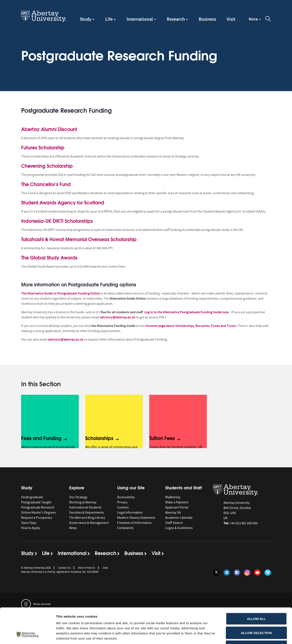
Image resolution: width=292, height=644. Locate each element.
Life (109, 19)
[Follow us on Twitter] (216, 573)
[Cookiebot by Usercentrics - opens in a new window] (28, 636)
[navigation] (255, 21)
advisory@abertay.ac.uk (118, 317)
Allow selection (256, 602)
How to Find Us (86, 568)
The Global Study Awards (49, 257)
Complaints (125, 528)
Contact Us (64, 568)
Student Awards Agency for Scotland (63, 202)
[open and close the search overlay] (268, 19)
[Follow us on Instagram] (247, 573)
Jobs (105, 568)
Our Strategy (78, 497)
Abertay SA (173, 513)
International (140, 19)
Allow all (256, 588)
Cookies (123, 507)
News (73, 528)
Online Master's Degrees (39, 513)
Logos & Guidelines (179, 528)
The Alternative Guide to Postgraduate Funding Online (61, 293)
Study (86, 19)
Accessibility (126, 497)
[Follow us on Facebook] (237, 573)
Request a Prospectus (37, 518)
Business (207, 19)
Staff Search (174, 523)
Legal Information (130, 513)
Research (176, 19)
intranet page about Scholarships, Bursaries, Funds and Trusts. (191, 326)
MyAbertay (173, 497)
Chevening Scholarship (47, 166)
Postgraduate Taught (36, 502)
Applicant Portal (177, 507)
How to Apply (31, 528)
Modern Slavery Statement (136, 518)
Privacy (122, 502)
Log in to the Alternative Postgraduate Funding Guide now (186, 312)
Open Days (29, 523)
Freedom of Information (134, 523)
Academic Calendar (179, 518)
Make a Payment (177, 502)
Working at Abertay (83, 502)
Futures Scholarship (43, 147)
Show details (224, 636)
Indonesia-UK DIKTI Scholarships (57, 221)
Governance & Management (89, 523)
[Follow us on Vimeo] (268, 573)
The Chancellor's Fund (46, 184)
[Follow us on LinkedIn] (227, 573)
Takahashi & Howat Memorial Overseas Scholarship (79, 239)
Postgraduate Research (38, 507)
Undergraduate (32, 497)
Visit (231, 19)
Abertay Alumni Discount (49, 129)
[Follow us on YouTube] (257, 573)
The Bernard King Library (87, 518)
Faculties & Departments (87, 513)
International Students (85, 507)
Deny (256, 616)
